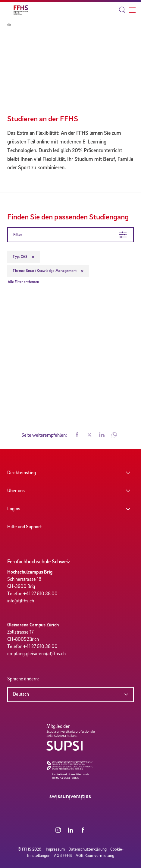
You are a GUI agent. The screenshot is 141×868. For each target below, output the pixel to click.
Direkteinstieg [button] (22, 473)
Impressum (55, 849)
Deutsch (21, 695)
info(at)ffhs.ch (21, 601)
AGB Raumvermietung (95, 856)
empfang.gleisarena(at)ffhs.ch (36, 654)
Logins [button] (14, 509)
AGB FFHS (63, 856)
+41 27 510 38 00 (40, 594)
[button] (77, 436)
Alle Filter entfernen (23, 282)
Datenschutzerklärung (88, 849)
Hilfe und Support (25, 527)
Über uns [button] (16, 491)
